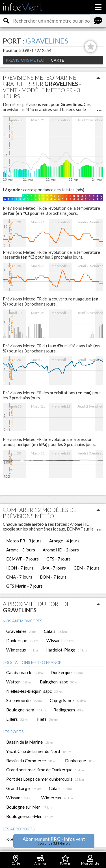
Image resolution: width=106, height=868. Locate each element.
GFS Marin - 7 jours (24, 586)
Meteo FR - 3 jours (24, 541)
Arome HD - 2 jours (61, 550)
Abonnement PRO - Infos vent (54, 841)
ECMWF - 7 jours (22, 559)
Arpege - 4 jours (64, 541)
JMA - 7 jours (53, 568)
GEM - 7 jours (86, 568)
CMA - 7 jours (19, 577)
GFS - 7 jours (59, 559)
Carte (58, 60)
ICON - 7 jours (20, 568)
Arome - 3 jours (21, 550)
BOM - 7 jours (53, 577)
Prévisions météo (25, 60)
